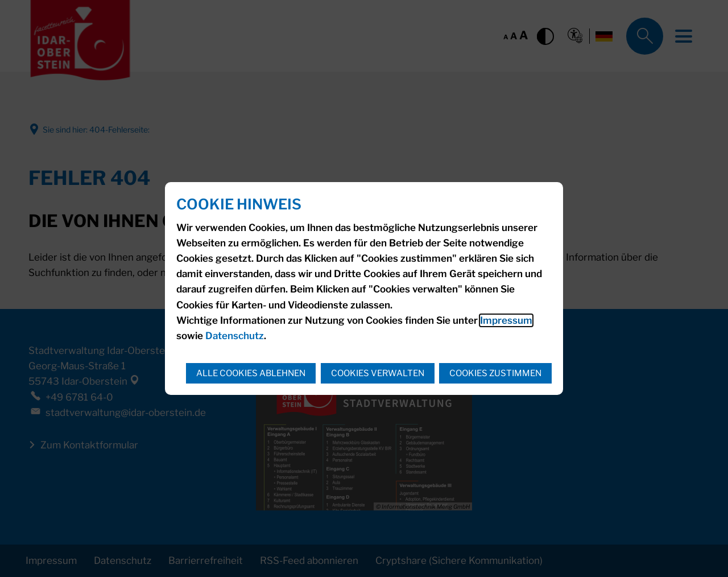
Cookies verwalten (378, 373)
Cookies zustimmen (495, 373)
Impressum (506, 320)
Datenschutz (235, 336)
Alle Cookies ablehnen (251, 373)
